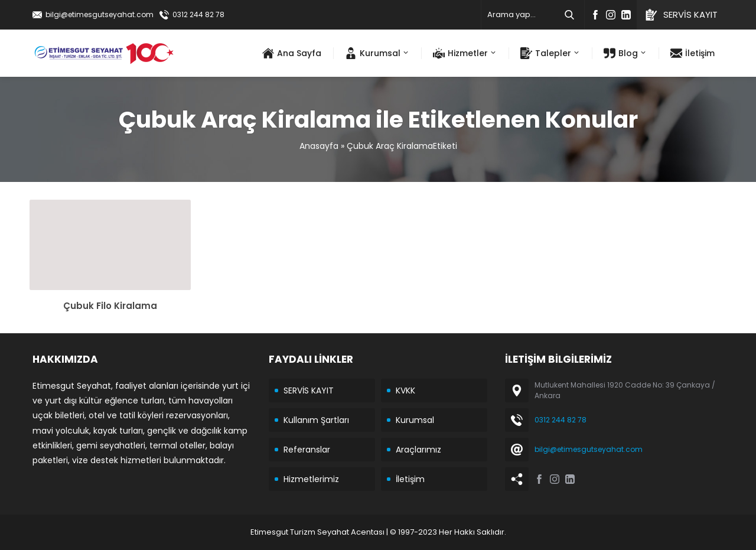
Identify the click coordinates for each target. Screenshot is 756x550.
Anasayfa (319, 146)
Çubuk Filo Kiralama (110, 306)
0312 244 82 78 (198, 14)
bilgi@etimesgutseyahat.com (100, 14)
